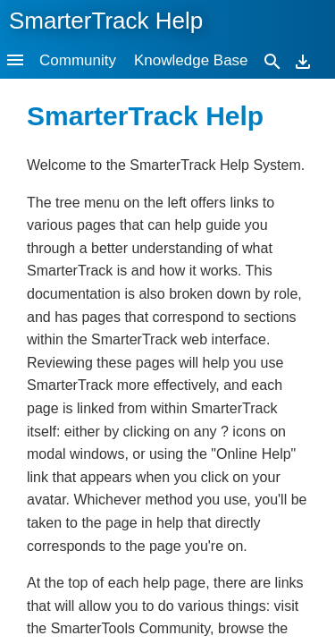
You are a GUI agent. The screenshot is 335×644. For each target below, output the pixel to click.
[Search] (272, 60)
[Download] (303, 60)
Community (78, 60)
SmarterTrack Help (106, 21)
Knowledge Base (191, 60)
